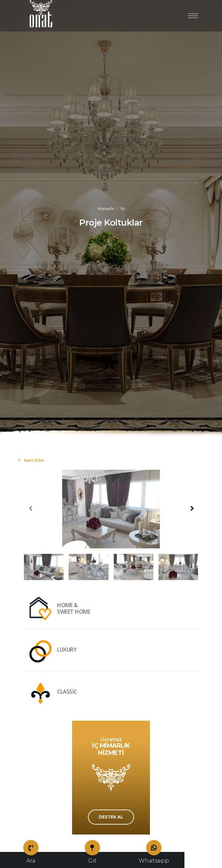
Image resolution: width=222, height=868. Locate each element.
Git (92, 858)
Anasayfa (106, 208)
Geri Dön (34, 460)
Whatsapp (154, 858)
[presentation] (31, 508)
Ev (123, 208)
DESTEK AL (111, 817)
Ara (31, 858)
